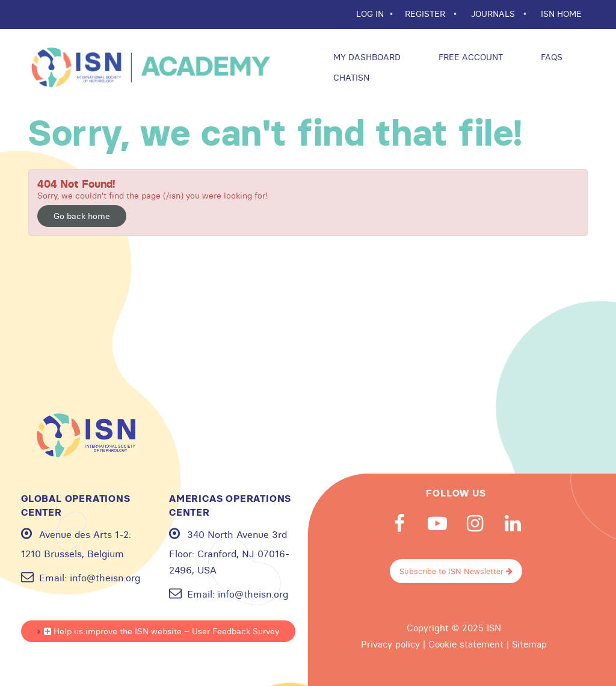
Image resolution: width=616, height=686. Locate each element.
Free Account (470, 57)
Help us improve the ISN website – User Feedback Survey (162, 631)
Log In (370, 14)
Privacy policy (390, 644)
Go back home (82, 216)
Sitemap (529, 644)
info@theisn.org (105, 578)
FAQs (550, 57)
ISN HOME (561, 14)
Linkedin (513, 524)
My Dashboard (366, 57)
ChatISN (350, 78)
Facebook (399, 524)
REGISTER (426, 14)
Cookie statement (466, 644)
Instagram (475, 524)
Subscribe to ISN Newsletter (456, 571)
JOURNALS (494, 14)
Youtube (437, 524)
